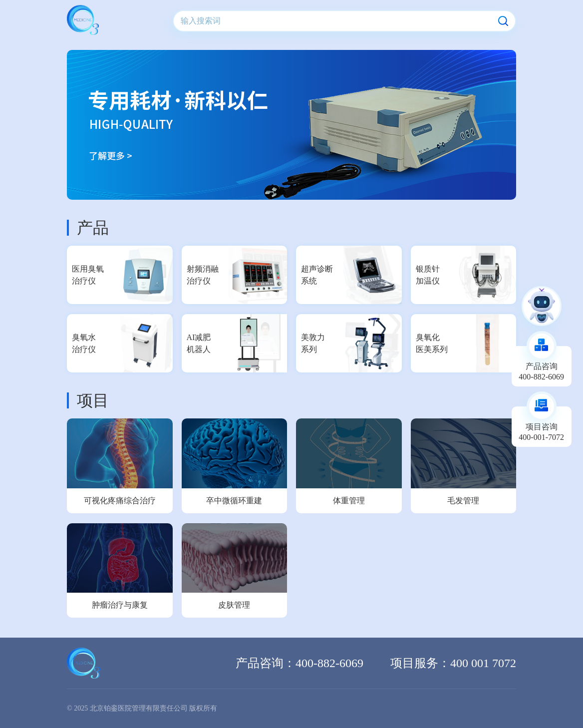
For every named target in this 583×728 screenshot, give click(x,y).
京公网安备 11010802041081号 (470, 708)
